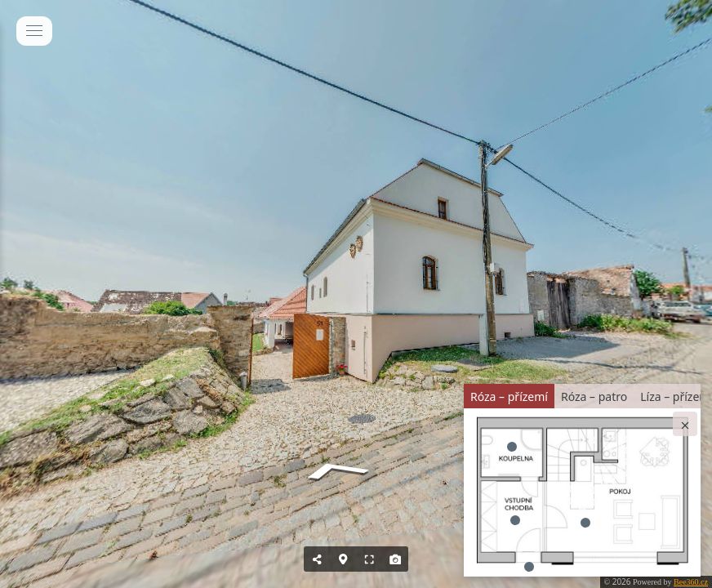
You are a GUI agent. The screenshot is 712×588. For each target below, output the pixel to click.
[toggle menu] (34, 31)
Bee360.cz (691, 582)
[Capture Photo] (395, 559)
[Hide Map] (343, 559)
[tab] (509, 396)
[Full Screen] (369, 559)
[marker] (585, 523)
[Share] (317, 559)
